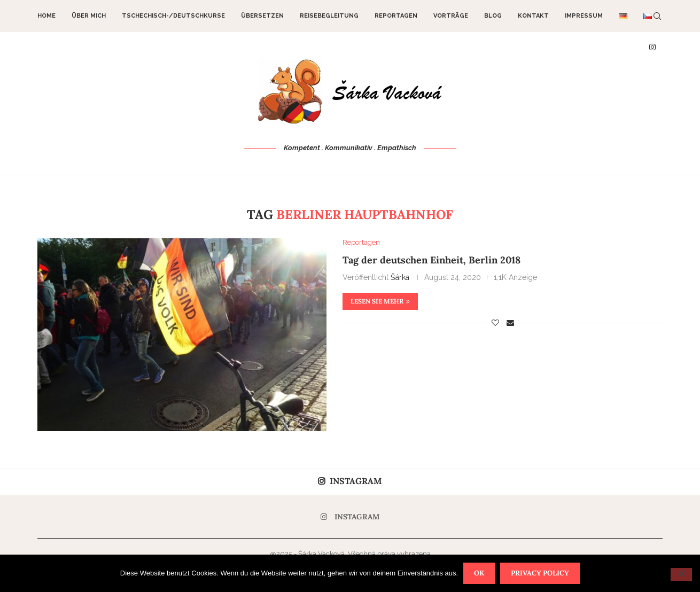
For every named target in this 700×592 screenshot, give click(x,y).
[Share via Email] (510, 323)
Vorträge (451, 16)
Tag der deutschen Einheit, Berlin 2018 (431, 260)
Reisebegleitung (329, 16)
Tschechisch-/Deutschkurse (173, 16)
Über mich (89, 16)
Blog (493, 16)
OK (479, 573)
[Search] (657, 16)
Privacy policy (540, 573)
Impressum (584, 16)
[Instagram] (350, 517)
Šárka (400, 277)
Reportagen (396, 16)
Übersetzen (262, 16)
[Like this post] (495, 323)
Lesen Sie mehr (380, 301)
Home (46, 16)
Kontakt (533, 16)
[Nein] (681, 574)
